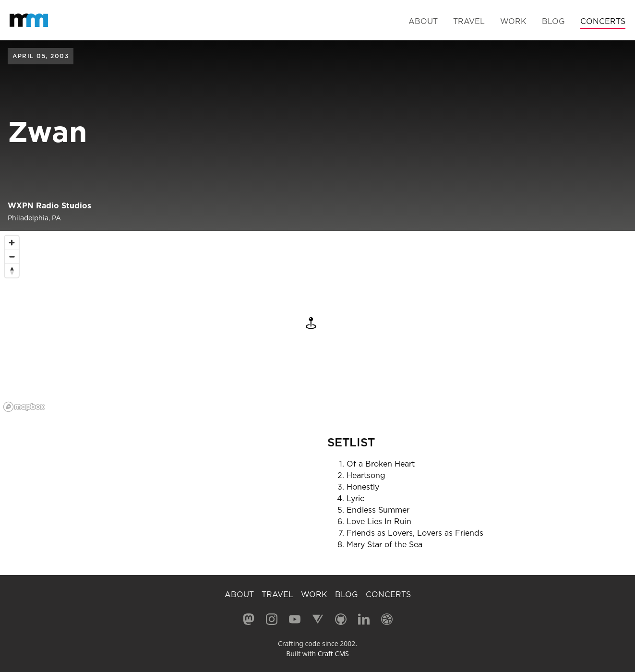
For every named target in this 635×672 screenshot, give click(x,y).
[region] (317, 323)
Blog (553, 21)
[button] (307, 323)
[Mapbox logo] (24, 407)
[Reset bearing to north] (12, 270)
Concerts (603, 21)
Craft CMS (333, 654)
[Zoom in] (12, 243)
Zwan (47, 132)
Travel (469, 21)
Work (513, 21)
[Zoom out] (12, 257)
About (423, 21)
